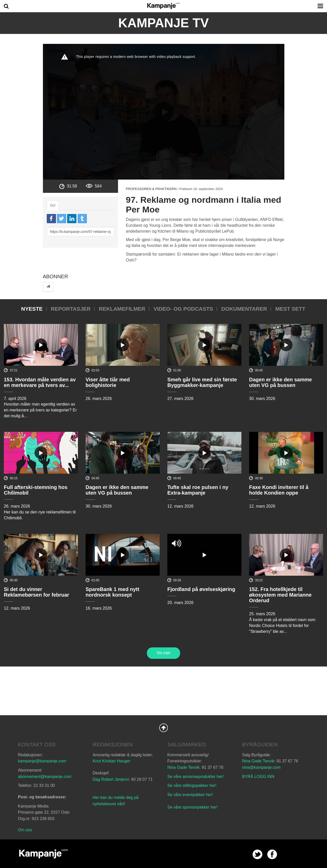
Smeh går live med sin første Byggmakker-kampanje (202, 382)
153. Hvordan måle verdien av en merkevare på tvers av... (40, 382)
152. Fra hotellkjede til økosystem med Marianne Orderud (280, 595)
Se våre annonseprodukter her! (196, 777)
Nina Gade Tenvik (183, 767)
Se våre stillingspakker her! (192, 785)
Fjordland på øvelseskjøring (201, 589)
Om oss (25, 830)
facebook (272, 854)
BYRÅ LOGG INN (258, 777)
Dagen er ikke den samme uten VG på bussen (281, 382)
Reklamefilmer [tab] (122, 309)
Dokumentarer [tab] (244, 309)
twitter (257, 854)
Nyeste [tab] (32, 309)
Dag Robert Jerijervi (111, 779)
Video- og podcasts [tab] (183, 309)
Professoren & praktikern (151, 189)
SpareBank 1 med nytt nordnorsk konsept (112, 592)
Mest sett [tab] (290, 309)
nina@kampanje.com (261, 767)
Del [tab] (53, 205)
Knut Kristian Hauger (112, 761)
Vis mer (163, 653)
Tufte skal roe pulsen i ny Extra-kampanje (198, 490)
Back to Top (163, 728)
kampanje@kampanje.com (42, 761)
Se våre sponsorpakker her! (192, 807)
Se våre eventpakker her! (190, 795)
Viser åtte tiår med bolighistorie (108, 382)
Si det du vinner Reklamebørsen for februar (37, 592)
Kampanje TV (164, 23)
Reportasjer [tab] (71, 309)
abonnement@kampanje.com (45, 777)
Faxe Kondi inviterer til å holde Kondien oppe (279, 490)
